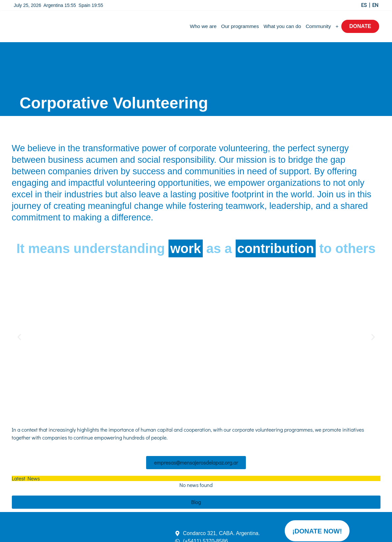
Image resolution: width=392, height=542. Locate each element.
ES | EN (370, 5)
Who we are (203, 26)
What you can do (282, 26)
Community (318, 26)
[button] (19, 337)
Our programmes (240, 26)
